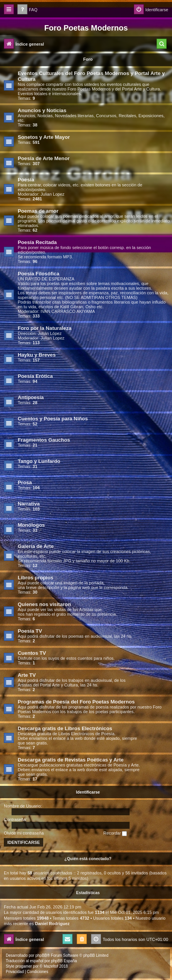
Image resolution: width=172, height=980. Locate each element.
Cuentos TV (32, 653)
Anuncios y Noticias (42, 110)
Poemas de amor (38, 211)
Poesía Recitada (37, 242)
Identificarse (88, 792)
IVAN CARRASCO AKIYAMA (68, 311)
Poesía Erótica (35, 376)
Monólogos (31, 525)
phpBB (41, 955)
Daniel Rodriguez (52, 924)
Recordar (115, 833)
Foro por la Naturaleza (45, 328)
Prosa (25, 482)
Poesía (26, 180)
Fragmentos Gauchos (44, 440)
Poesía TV (30, 631)
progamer (24, 966)
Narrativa (29, 504)
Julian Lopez (52, 194)
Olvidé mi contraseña (24, 833)
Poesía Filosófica (39, 274)
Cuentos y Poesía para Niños (53, 419)
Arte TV (27, 675)
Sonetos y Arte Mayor (44, 137)
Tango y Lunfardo (39, 461)
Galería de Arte (36, 546)
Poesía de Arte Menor (44, 158)
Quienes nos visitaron (44, 604)
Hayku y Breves (37, 355)
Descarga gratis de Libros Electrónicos (65, 728)
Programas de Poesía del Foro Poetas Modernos (76, 702)
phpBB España (64, 961)
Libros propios (35, 578)
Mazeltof (51, 966)
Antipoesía (31, 397)
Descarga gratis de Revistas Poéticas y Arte (71, 760)
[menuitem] (27, 10)
